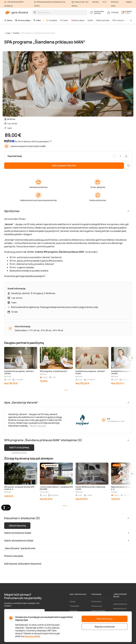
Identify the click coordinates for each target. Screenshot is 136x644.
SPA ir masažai (118, 20)
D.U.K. (105, 2)
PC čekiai (64, 20)
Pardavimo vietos (115, 4)
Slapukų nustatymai (105, 627)
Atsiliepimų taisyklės (19, 453)
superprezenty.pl (120, 604)
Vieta (37, 20)
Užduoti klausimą (17, 526)
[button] (132, 358)
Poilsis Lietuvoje (103, 20)
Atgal (8, 33)
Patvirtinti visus (105, 619)
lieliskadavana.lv (120, 609)
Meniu (8, 20)
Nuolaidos (51, 20)
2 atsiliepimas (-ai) (116, 421)
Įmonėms (96, 2)
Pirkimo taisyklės (98, 611)
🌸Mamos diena (78, 20)
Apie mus (73, 611)
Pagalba (129, 2)
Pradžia (16, 33)
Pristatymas (96, 601)
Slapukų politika (32, 636)
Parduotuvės (97, 606)
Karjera (73, 601)
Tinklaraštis (74, 606)
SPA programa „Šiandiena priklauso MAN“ (39, 33)
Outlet (90, 20)
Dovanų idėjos (23, 20)
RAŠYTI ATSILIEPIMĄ (19, 448)
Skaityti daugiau (38, 426)
